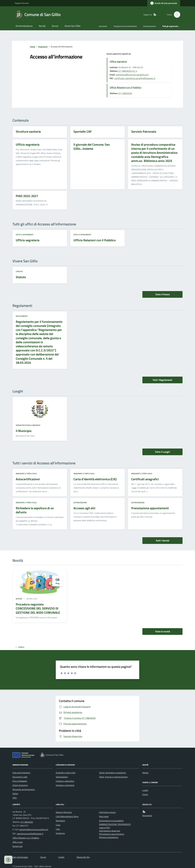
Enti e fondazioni (20, 781)
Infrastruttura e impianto (28, 425)
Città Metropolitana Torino (67, 816)
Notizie (19, 599)
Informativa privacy (107, 812)
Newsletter (147, 816)
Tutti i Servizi (163, 541)
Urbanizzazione (149, 26)
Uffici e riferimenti (25, 235)
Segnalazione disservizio (110, 831)
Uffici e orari (18, 842)
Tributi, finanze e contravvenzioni (113, 777)
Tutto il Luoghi (162, 452)
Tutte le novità (163, 631)
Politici (15, 794)
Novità (42, 26)
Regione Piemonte (22, 3)
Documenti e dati (20, 777)
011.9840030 (125, 93)
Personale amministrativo (24, 789)
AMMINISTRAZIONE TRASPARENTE (115, 824)
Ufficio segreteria (118, 61)
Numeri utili (17, 846)
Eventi (145, 794)
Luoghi (145, 790)
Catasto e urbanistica (65, 781)
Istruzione (103, 26)
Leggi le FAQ (105, 828)
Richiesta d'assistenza (109, 837)
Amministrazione (24, 26)
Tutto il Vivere (162, 294)
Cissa (58, 825)
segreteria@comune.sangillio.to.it (132, 75)
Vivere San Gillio (73, 26)
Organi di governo (20, 785)
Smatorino (60, 833)
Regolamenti (22, 316)
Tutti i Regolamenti (162, 380)
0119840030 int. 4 (128, 71)
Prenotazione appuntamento (112, 834)
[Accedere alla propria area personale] (164, 3)
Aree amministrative (21, 773)
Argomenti (43, 47)
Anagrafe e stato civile (26, 473)
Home (33, 47)
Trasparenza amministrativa (125, 26)
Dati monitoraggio (20, 857)
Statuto (19, 271)
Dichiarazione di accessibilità (111, 821)
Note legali (104, 816)
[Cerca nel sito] (176, 15)
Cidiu (58, 829)
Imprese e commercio (65, 785)
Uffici (15, 798)
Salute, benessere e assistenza (112, 773)
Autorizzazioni (80, 502)
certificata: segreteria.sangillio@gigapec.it (135, 78)
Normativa (60, 821)
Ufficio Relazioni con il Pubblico (126, 87)
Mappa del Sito (83, 857)
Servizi (55, 26)
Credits (61, 857)
